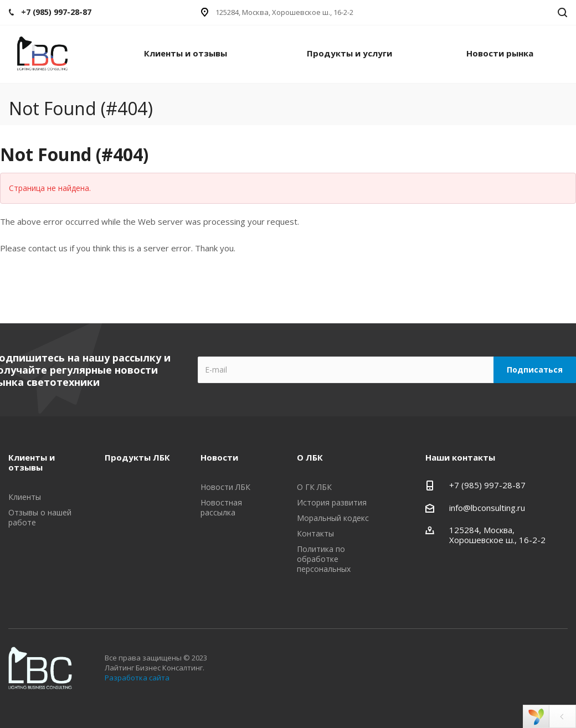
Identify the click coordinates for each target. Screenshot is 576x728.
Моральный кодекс (333, 518)
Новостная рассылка (221, 507)
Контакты (315, 533)
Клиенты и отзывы (186, 53)
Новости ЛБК (225, 487)
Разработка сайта (137, 678)
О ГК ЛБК (314, 487)
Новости (219, 457)
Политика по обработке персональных (324, 559)
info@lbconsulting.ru (487, 508)
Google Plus (554, 703)
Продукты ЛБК (137, 457)
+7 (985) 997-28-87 (487, 485)
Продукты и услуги (349, 53)
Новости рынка (500, 53)
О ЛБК (310, 457)
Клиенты (25, 497)
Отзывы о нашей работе (40, 517)
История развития (332, 502)
